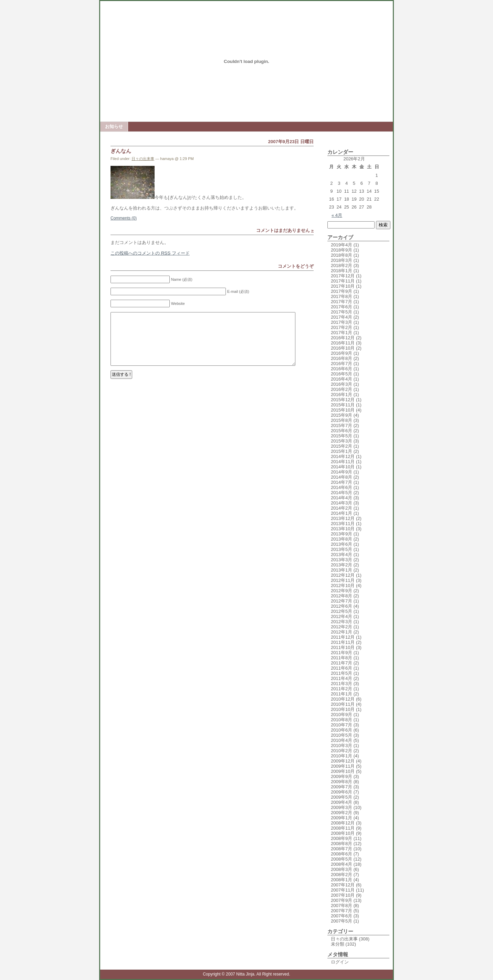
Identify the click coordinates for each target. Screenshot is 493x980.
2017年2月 (342, 327)
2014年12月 (343, 456)
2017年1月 (342, 333)
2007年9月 (342, 900)
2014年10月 (343, 467)
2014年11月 (343, 462)
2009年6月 (342, 792)
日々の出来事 (143, 159)
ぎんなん (121, 151)
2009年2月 (342, 813)
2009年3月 (342, 807)
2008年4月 (342, 864)
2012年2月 (342, 627)
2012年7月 (342, 601)
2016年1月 (342, 395)
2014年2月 (342, 508)
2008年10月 (343, 833)
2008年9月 (342, 838)
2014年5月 (342, 493)
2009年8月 (342, 782)
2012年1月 (342, 632)
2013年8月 (342, 539)
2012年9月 (342, 591)
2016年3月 (342, 384)
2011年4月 (342, 678)
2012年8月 (342, 596)
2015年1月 (342, 451)
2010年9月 (342, 715)
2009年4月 (342, 802)
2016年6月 (342, 369)
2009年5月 (342, 797)
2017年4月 (342, 317)
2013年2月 (342, 565)
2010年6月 (342, 730)
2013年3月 (342, 560)
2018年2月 (342, 265)
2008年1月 (342, 880)
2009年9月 (342, 776)
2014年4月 (342, 498)
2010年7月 (342, 725)
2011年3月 (342, 684)
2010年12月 (343, 699)
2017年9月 (342, 291)
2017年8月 (342, 296)
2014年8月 (342, 477)
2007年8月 (342, 906)
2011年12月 (343, 637)
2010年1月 (342, 756)
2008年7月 (342, 849)
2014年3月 (342, 503)
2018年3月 (342, 260)
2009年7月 (342, 787)
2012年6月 (342, 606)
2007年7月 (342, 911)
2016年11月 (343, 343)
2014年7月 (342, 482)
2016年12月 (343, 338)
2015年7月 (342, 425)
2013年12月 (343, 518)
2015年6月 (342, 431)
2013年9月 (342, 534)
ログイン (340, 962)
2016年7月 (342, 364)
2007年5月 (342, 921)
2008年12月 (343, 823)
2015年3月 (342, 441)
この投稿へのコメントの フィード (150, 253)
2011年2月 (342, 689)
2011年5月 (342, 673)
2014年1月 (342, 513)
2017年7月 (342, 302)
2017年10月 (343, 286)
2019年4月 (342, 245)
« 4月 (337, 215)
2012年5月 (342, 611)
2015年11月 (343, 405)
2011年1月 (342, 694)
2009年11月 (343, 766)
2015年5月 (342, 436)
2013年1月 (342, 570)
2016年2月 (342, 389)
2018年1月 (342, 271)
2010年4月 (342, 740)
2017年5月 (342, 312)
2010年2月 (342, 751)
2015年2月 (342, 446)
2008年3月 (342, 869)
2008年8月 (342, 844)
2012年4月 (342, 616)
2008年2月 (342, 875)
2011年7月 (342, 663)
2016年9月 (342, 353)
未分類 (338, 944)
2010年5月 (342, 735)
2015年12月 (343, 400)
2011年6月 (342, 668)
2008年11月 (343, 828)
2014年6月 (342, 487)
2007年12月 (343, 885)
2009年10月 (343, 771)
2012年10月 (343, 585)
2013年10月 (343, 529)
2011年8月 (342, 658)
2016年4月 (342, 379)
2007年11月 (343, 890)
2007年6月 (342, 916)
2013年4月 (342, 555)
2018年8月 (342, 255)
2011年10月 (343, 647)
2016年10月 (343, 348)
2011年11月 (343, 642)
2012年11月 (343, 580)
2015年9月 (342, 415)
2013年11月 (343, 524)
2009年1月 (342, 818)
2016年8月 (342, 358)
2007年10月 (343, 895)
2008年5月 (342, 859)
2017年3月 (342, 322)
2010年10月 (343, 709)
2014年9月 (342, 472)
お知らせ (114, 126)
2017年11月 (343, 281)
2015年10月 (343, 410)
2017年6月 (342, 307)
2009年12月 (343, 761)
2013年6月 (342, 544)
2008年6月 (342, 854)
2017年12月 (343, 276)
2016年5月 (342, 374)
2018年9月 (342, 250)
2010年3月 (342, 745)
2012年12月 (343, 575)
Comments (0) (124, 218)
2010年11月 (343, 704)
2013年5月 (342, 549)
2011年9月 (342, 653)
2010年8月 (342, 720)
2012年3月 (342, 622)
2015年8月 (342, 420)
